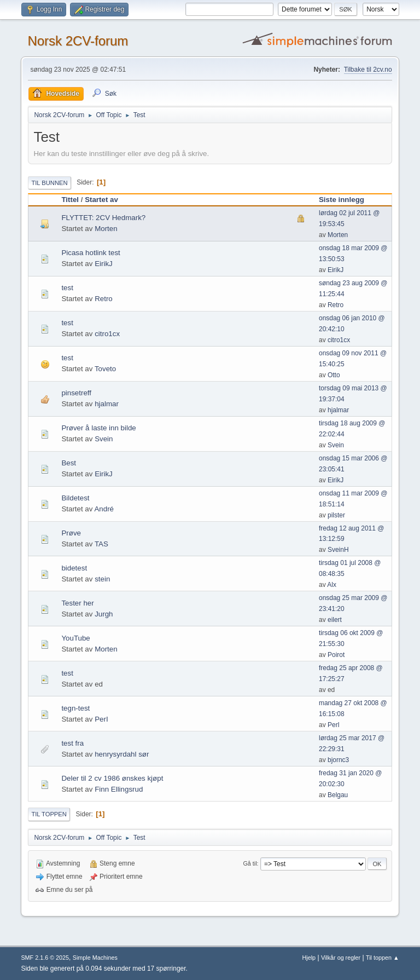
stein (102, 579)
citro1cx (107, 334)
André (104, 509)
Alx (332, 585)
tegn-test (75, 708)
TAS (101, 544)
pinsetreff (76, 393)
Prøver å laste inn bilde (98, 428)
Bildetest (75, 498)
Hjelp (309, 958)
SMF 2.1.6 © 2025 (45, 958)
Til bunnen (49, 183)
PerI (101, 719)
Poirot (336, 655)
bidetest (74, 568)
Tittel (70, 200)
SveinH (338, 550)
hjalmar (107, 404)
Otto (334, 375)
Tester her (77, 603)
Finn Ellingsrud (119, 789)
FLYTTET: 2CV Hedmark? (103, 218)
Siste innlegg (342, 200)
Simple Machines (95, 958)
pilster (336, 515)
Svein (104, 439)
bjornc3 (338, 760)
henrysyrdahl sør (122, 754)
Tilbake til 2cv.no (368, 70)
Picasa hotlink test (91, 253)
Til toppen (49, 814)
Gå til (250, 863)
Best (69, 463)
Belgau (338, 795)
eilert (335, 620)
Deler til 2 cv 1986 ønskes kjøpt (112, 778)
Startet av (101, 200)
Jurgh (104, 614)
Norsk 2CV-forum (78, 41)
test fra (72, 743)
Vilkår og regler (341, 958)
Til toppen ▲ (383, 958)
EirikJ (104, 264)
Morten (106, 229)
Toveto (105, 369)
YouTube (75, 638)
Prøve (71, 533)
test (67, 288)
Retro (104, 299)
